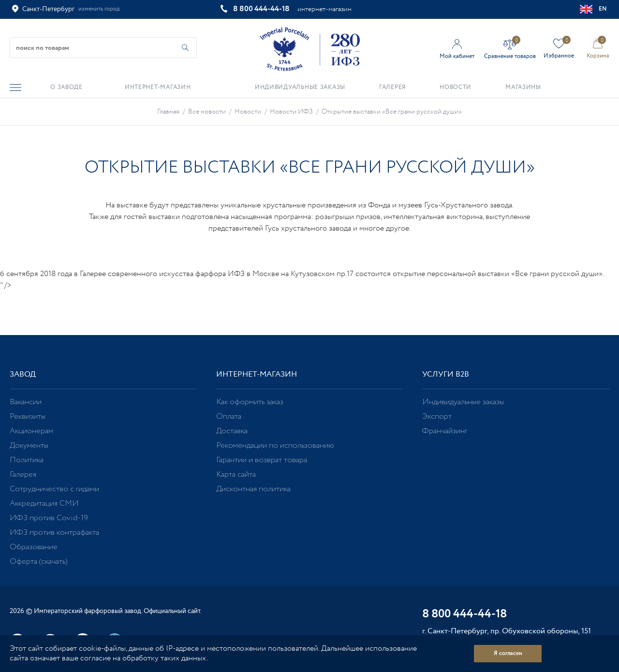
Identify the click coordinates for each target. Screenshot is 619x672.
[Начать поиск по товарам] (185, 48)
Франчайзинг (445, 431)
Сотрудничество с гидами (54, 489)
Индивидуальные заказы (463, 402)
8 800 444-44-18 (261, 9)
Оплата (229, 416)
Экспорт (437, 416)
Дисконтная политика (253, 489)
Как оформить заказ (250, 402)
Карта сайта (236, 475)
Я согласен (508, 653)
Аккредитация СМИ (44, 504)
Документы (29, 446)
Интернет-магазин (257, 374)
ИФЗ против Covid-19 (49, 518)
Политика (27, 460)
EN (594, 9)
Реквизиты (28, 416)
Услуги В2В (446, 374)
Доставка (232, 431)
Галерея (23, 475)
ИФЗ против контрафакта (54, 533)
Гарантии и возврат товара (262, 460)
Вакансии (26, 402)
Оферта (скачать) (38, 562)
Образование (34, 547)
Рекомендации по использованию (275, 446)
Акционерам (31, 431)
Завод (23, 374)
